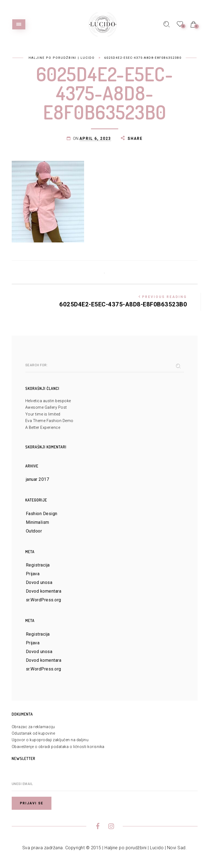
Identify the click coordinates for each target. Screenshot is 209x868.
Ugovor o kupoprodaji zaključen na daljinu (50, 740)
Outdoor (34, 531)
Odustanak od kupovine (33, 733)
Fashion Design (42, 514)
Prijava (33, 574)
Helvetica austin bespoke (48, 401)
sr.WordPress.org (44, 600)
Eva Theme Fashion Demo (49, 421)
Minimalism (38, 522)
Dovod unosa (39, 582)
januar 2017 (38, 479)
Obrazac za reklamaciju (33, 727)
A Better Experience (43, 427)
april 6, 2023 (95, 138)
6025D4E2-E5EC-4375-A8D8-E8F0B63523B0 (106, 300)
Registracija (38, 565)
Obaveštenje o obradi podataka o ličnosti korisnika (58, 747)
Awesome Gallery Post (46, 407)
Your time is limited (43, 414)
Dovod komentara (44, 591)
